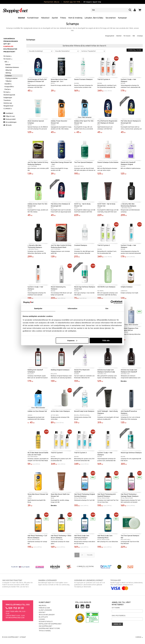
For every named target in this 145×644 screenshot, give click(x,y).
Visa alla (90, 555)
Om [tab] (107, 308)
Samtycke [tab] (38, 308)
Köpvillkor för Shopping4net (50, 624)
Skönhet (21, 18)
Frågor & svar (9, 116)
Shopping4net (110, 36)
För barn (7, 92)
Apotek (55, 18)
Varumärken (111, 18)
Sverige (139, 637)
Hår (134, 36)
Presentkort (9, 52)
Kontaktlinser (33, 18)
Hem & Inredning (75, 18)
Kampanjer (123, 18)
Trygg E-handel (45, 631)
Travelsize (7, 100)
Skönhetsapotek (9, 95)
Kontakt (42, 613)
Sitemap (23, 637)
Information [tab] (73, 308)
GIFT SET (7, 44)
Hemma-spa (8, 103)
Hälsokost (45, 18)
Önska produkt (10, 119)
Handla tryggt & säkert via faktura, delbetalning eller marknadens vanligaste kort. (127, 584)
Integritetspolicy (46, 622)
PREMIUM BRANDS (11, 41)
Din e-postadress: (119, 616)
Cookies (42, 619)
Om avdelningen (10, 122)
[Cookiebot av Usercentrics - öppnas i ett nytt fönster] (112, 302)
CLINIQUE (8, 109)
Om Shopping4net (45, 626)
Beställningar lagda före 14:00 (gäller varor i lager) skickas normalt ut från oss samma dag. (55, 583)
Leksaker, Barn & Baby (94, 18)
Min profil (43, 606)
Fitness (63, 18)
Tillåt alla (106, 340)
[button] (140, 10)
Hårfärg (8, 73)
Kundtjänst (8, 113)
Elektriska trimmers (12, 67)
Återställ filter (135, 50)
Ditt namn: (116, 608)
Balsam (8, 65)
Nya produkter (10, 49)
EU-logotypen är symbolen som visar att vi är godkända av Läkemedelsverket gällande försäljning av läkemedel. (90, 584)
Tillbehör (8, 81)
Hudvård (8, 84)
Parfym (8, 89)
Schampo (140, 36)
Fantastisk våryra (52, 2)
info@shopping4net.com (15, 618)
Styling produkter (12, 78)
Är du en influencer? (47, 615)
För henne (8, 56)
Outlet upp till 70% (72, 2)
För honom (127, 36)
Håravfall (9, 70)
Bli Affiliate (43, 617)
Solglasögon (8, 98)
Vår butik (7, 125)
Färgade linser (8, 106)
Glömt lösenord (45, 610)
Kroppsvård (9, 87)
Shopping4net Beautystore (49, 629)
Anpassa (72, 340)
